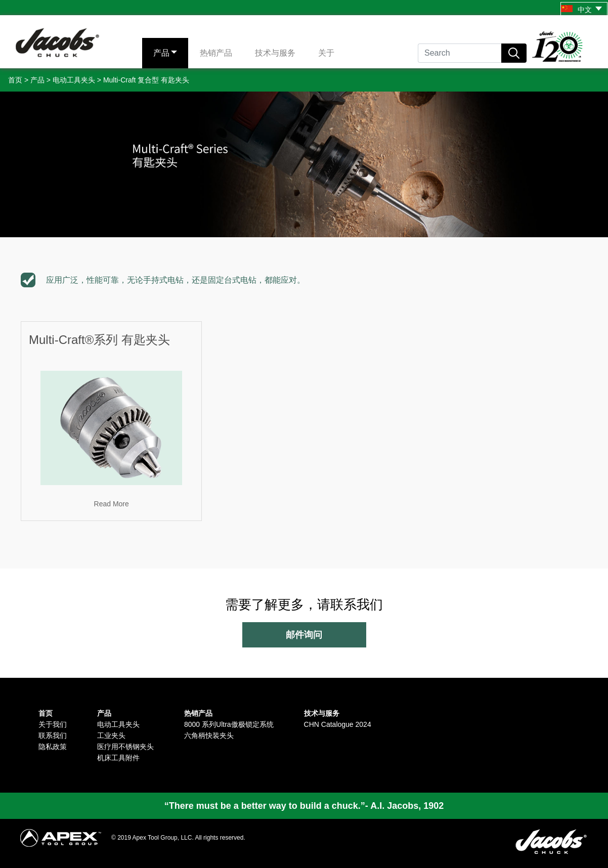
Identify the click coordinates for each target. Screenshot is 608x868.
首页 (15, 80)
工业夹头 (111, 735)
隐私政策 (53, 747)
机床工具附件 (118, 758)
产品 (37, 80)
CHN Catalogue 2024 (338, 724)
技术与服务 (275, 53)
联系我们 (53, 735)
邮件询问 (304, 635)
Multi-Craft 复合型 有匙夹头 (146, 80)
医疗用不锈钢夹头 (125, 747)
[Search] (460, 53)
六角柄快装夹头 (209, 735)
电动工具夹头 (74, 80)
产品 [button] (161, 53)
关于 (326, 53)
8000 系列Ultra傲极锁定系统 (229, 724)
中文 (581, 10)
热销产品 (216, 53)
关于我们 (53, 724)
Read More (112, 504)
